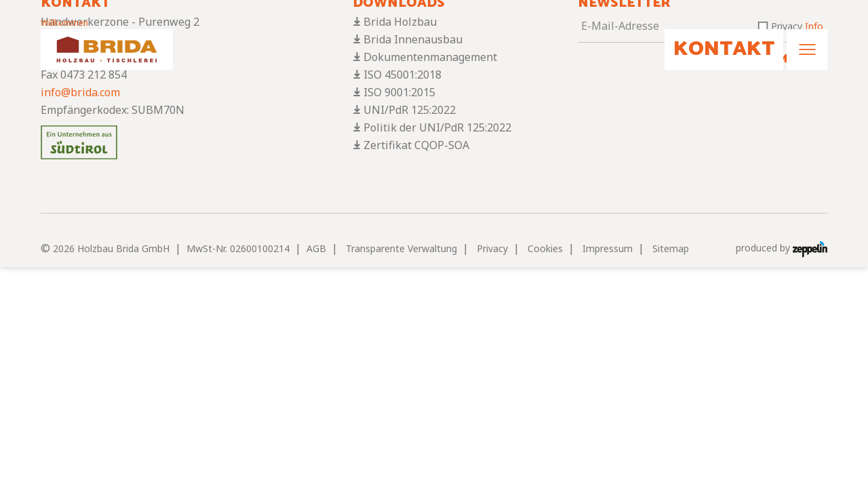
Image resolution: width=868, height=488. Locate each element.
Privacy (492, 248)
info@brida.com (80, 92)
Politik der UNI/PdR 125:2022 (437, 127)
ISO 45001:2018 (402, 75)
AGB (316, 248)
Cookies (545, 248)
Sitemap (671, 248)
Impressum (608, 248)
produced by (782, 248)
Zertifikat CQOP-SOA (416, 145)
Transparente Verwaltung (401, 248)
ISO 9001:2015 (399, 92)
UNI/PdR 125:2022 (410, 110)
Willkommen (64, 23)
